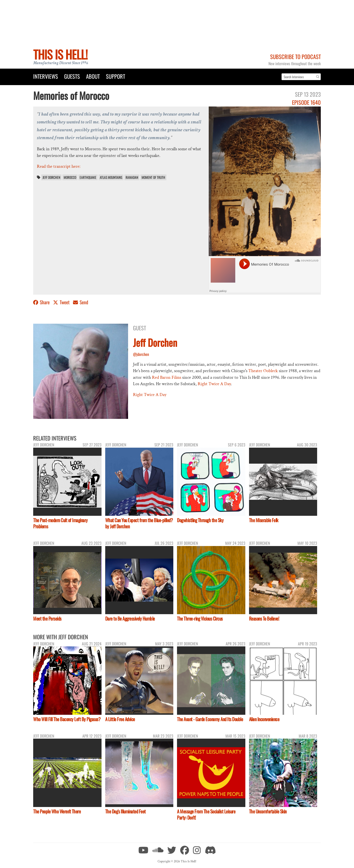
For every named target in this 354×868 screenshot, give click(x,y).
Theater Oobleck (263, 371)
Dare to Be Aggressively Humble (130, 618)
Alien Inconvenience (264, 719)
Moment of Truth (153, 177)
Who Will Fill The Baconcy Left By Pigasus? (67, 719)
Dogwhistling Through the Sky (200, 520)
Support (116, 76)
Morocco (70, 177)
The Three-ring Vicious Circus (200, 618)
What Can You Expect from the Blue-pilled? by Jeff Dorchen (139, 523)
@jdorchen (141, 354)
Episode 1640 (306, 102)
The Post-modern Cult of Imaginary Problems (60, 523)
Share (42, 302)
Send (81, 302)
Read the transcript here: (59, 166)
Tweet (62, 302)
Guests (72, 76)
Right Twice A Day (214, 384)
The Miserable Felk (264, 520)
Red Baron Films (167, 377)
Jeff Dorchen (51, 177)
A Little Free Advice (120, 719)
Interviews (46, 76)
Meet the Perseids (47, 618)
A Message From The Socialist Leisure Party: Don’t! (206, 814)
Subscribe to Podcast (295, 56)
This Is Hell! (60, 54)
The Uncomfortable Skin (268, 811)
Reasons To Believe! (264, 618)
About (93, 76)
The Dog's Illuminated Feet (125, 811)
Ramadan (132, 177)
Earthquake (88, 177)
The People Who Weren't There (57, 811)
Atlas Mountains (111, 177)
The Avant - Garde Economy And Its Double (210, 719)
